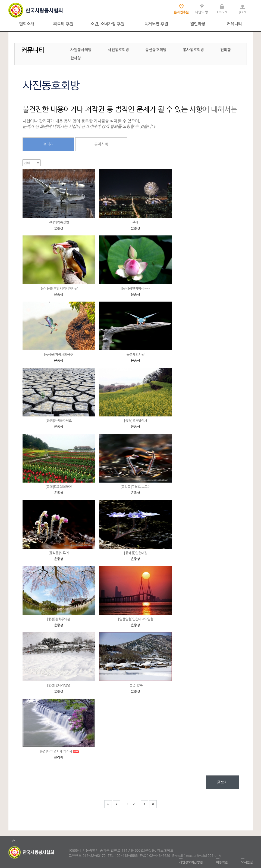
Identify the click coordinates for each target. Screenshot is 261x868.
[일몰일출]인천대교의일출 (136, 619)
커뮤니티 (234, 24)
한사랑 (76, 58)
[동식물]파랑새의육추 (58, 355)
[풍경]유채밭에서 (136, 421)
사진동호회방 (118, 50)
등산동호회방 (156, 50)
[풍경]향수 (135, 685)
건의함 (226, 50)
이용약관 (222, 862)
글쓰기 (222, 782)
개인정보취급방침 (191, 862)
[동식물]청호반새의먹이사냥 (59, 289)
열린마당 (198, 24)
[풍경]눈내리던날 (58, 685)
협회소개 (27, 24)
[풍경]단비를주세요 (59, 421)
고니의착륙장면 (59, 222)
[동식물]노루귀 (59, 553)
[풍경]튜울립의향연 (59, 487)
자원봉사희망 (81, 50)
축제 (136, 222)
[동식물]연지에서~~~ (136, 289)
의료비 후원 (63, 24)
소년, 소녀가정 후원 (107, 24)
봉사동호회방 (193, 50)
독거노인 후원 (156, 24)
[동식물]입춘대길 (136, 553)
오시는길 (247, 862)
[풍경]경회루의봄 (58, 619)
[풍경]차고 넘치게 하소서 (55, 752)
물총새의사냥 (136, 355)
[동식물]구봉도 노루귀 (135, 487)
